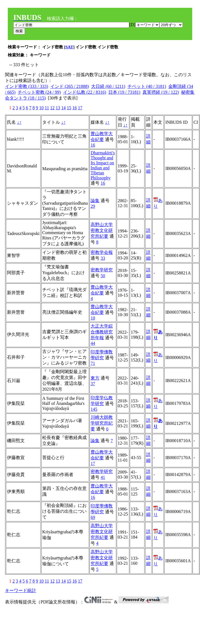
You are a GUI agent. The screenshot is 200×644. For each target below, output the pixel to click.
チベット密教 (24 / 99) (39, 92)
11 (47, 108)
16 (74, 108)
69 (93, 517)
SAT (69, 47)
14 (63, 108)
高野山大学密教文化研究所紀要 (102, 230)
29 (93, 206)
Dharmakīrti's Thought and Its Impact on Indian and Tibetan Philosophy (103, 165)
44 (93, 343)
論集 (95, 201)
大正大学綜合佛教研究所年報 (102, 332)
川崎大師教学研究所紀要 (102, 423)
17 (80, 108)
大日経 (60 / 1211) (108, 86)
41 (103, 477)
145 (94, 409)
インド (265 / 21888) (70, 86)
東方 (95, 378)
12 (52, 108)
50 (103, 276)
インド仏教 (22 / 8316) (85, 92)
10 (41, 108)
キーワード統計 (21, 590)
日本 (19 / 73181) (124, 92)
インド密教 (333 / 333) (27, 86)
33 (103, 258)
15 (69, 108)
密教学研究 (102, 270)
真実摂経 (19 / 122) (161, 92)
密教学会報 (102, 252)
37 (93, 384)
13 (58, 108)
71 (93, 363)
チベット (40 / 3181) (147, 86)
